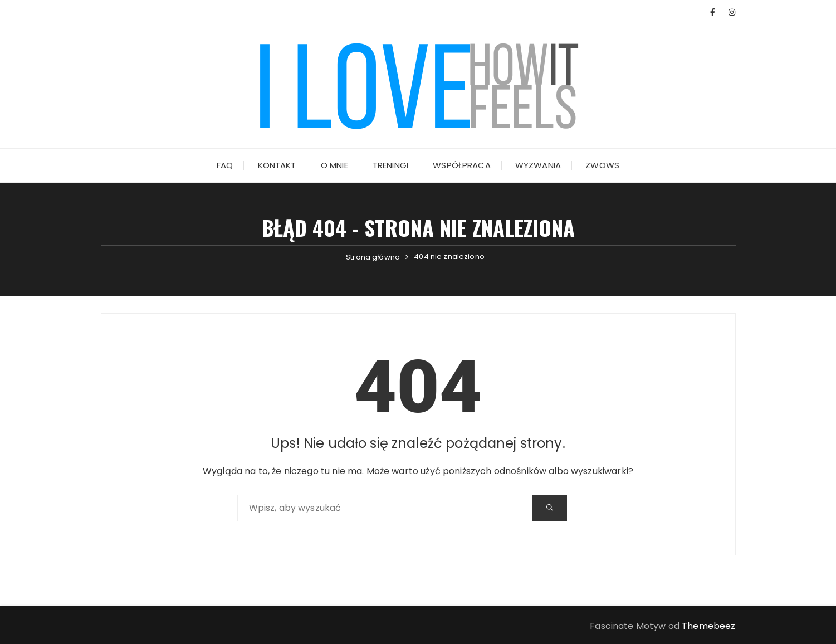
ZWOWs (602, 165)
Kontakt (277, 165)
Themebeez (708, 626)
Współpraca (462, 165)
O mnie (334, 165)
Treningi (390, 165)
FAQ (225, 165)
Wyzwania (538, 165)
